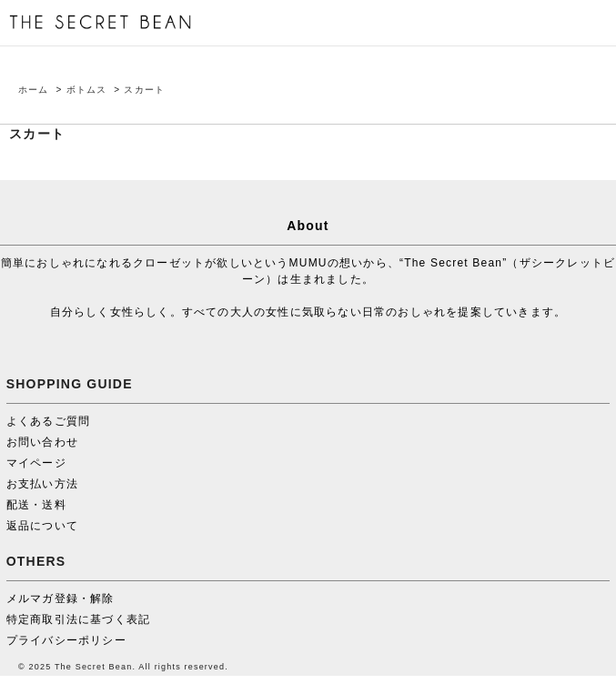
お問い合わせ (42, 442)
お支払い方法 (42, 484)
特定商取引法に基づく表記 (78, 619)
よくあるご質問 (48, 421)
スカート (144, 90)
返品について (42, 526)
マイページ (36, 463)
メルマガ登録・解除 (61, 598)
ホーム (34, 90)
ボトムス (87, 90)
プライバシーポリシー (66, 640)
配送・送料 (36, 505)
